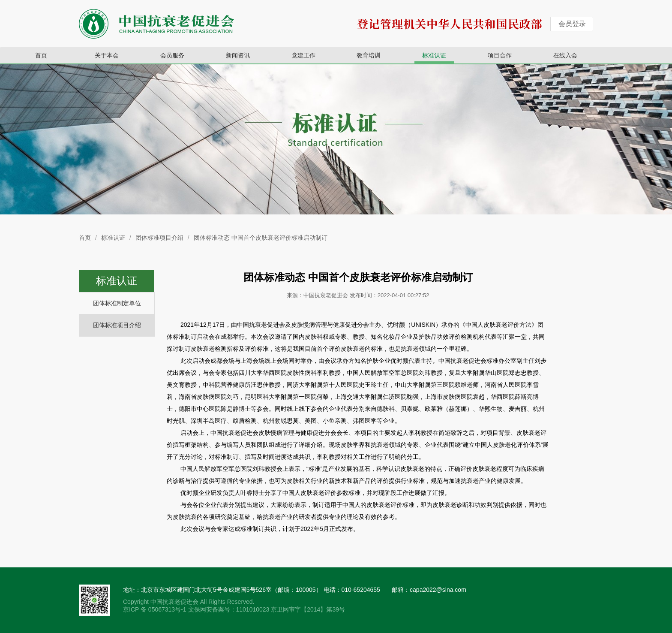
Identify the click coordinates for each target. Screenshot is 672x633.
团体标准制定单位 (117, 303)
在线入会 (565, 55)
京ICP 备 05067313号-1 (156, 609)
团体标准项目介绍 (159, 238)
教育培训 (369, 55)
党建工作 (303, 55)
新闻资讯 (238, 55)
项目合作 (500, 55)
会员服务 (172, 55)
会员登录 (572, 24)
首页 (41, 55)
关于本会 (107, 55)
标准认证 (434, 55)
